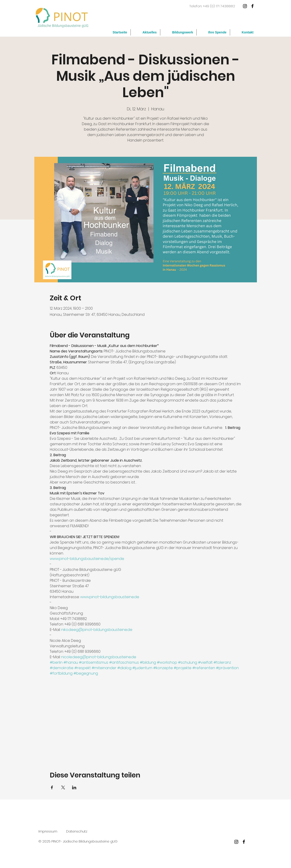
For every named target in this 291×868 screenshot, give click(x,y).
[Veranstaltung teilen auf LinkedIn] (74, 787)
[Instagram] (245, 6)
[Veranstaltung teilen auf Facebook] (52, 787)
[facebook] (252, 6)
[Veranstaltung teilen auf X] (63, 787)
